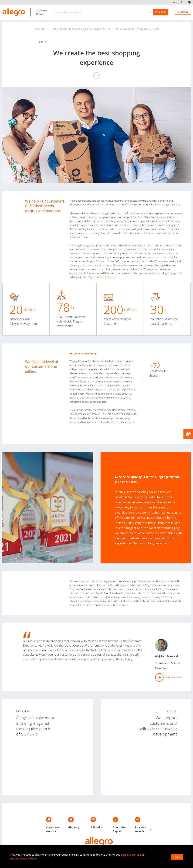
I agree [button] (177, 857)
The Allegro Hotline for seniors (99, 277)
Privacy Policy (28, 858)
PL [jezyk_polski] (183, 2)
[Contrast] (189, 2)
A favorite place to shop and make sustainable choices (81, 29)
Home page (40, 29)
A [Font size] (174, 2)
